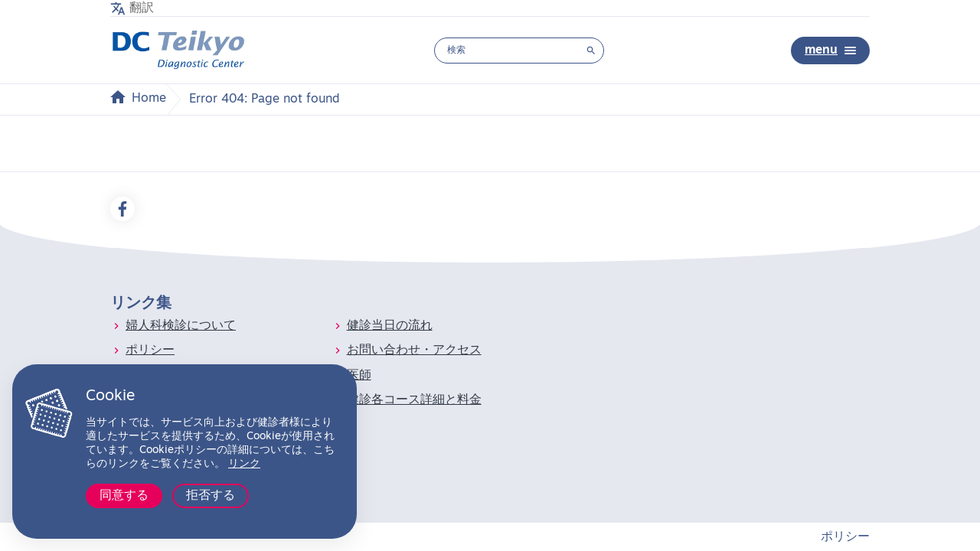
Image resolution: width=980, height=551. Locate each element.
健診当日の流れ (390, 326)
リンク (244, 464)
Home (149, 99)
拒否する (211, 496)
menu (830, 51)
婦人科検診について (181, 326)
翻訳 (142, 8)
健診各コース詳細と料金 (414, 400)
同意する (124, 496)
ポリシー (150, 350)
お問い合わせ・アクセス (414, 350)
